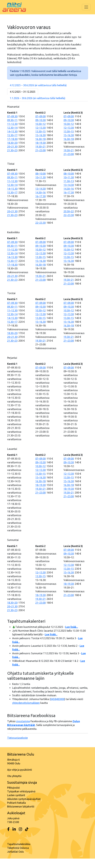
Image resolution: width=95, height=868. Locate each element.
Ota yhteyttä (14, 776)
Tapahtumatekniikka (19, 844)
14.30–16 (40, 193)
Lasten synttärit (16, 795)
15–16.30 (40, 135)
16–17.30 (40, 196)
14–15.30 (12, 131)
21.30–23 (12, 150)
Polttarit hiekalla (17, 803)
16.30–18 (40, 139)
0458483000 (57, 699)
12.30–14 (12, 128)
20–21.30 (12, 147)
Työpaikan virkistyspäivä (21, 791)
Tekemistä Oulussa (18, 848)
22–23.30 (40, 223)
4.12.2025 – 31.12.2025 (23, 92)
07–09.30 (12, 116)
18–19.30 (40, 143)
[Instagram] (20, 829)
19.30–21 (40, 147)
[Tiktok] (27, 829)
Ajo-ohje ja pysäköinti (20, 770)
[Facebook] (8, 829)
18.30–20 (12, 143)
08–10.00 (40, 174)
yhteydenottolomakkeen (26, 703)
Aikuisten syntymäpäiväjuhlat (24, 799)
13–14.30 (40, 189)
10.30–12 (40, 124)
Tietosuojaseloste (17, 738)
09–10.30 (40, 120)
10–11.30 (40, 177)
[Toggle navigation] (86, 7)
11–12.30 (12, 124)
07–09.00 (40, 116)
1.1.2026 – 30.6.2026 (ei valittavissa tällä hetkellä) (38, 98)
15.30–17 (12, 135)
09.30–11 (12, 120)
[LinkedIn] (14, 829)
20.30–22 (69, 211)
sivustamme (23, 721)
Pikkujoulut (13, 788)
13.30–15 (40, 131)
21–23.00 (40, 150)
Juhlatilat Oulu (15, 852)
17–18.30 (12, 139)
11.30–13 (69, 181)
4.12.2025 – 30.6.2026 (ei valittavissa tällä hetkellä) (38, 85)
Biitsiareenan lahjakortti (21, 807)
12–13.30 (40, 128)
